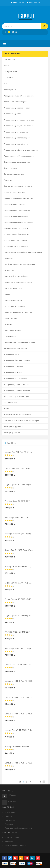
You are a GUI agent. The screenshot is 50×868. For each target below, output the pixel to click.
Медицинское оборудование (17, 234)
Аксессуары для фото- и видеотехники (21, 150)
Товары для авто (11, 354)
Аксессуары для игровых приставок (20, 120)
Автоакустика (10, 90)
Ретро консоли (10, 318)
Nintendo (8, 66)
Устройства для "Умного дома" (17, 396)
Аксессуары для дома (13, 114)
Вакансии (9, 824)
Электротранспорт (12, 432)
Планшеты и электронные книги (18, 282)
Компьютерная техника (15, 204)
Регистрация (19, 2)
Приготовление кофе (13, 300)
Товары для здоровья (14, 366)
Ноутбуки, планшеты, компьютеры (19, 264)
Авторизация (34, 2)
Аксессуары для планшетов (16, 132)
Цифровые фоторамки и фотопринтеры (21, 420)
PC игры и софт (10, 72)
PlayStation (9, 78)
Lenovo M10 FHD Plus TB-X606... (19, 682)
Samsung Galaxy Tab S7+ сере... (19, 650)
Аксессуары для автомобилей (17, 108)
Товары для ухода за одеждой (17, 390)
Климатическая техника (15, 192)
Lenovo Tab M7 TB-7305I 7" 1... (18, 731)
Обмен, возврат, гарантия (16, 845)
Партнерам (10, 820)
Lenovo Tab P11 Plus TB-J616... (18, 453)
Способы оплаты (12, 837)
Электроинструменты (14, 426)
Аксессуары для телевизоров (17, 138)
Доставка (9, 841)
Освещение (9, 270)
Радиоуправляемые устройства (18, 312)
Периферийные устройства (16, 276)
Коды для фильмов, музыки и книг (19, 198)
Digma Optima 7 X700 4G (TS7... (18, 617)
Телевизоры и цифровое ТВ (16, 348)
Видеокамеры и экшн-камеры (17, 162)
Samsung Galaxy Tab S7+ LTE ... (18, 519)
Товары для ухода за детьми (17, 384)
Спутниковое (10, 336)
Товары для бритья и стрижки (17, 360)
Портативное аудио (13, 288)
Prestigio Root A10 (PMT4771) (18, 568)
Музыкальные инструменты (16, 246)
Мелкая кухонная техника (15, 240)
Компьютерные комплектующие (18, 222)
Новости (9, 816)
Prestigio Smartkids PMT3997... (18, 748)
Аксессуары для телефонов (16, 144)
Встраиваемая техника (14, 174)
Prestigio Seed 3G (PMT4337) (17, 502)
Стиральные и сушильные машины (19, 342)
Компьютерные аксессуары (16, 216)
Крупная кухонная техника (16, 228)
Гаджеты (8, 180)
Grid (8, 443)
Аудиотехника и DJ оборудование (19, 156)
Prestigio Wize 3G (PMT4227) (17, 633)
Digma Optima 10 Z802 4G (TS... (19, 601)
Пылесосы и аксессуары (14, 306)
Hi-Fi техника (10, 60)
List (14, 443)
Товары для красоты (13, 372)
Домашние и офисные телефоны (18, 186)
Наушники (9, 258)
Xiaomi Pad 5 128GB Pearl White (19, 552)
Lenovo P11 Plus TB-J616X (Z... (18, 470)
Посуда (7, 294)
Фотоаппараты (11, 402)
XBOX (6, 84)
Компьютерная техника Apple (17, 210)
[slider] (9, 457)
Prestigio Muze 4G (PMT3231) (18, 535)
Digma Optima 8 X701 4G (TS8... (18, 584)
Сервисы (8, 324)
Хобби (7, 408)
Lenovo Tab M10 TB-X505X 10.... (19, 666)
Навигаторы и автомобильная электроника (23, 252)
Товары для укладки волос (16, 378)
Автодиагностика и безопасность (19, 96)
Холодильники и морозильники (18, 414)
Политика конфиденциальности (19, 828)
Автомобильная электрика (16, 102)
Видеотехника (10, 168)
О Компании (10, 812)
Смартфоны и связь (13, 330)
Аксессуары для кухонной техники (19, 126)
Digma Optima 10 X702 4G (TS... (18, 486)
